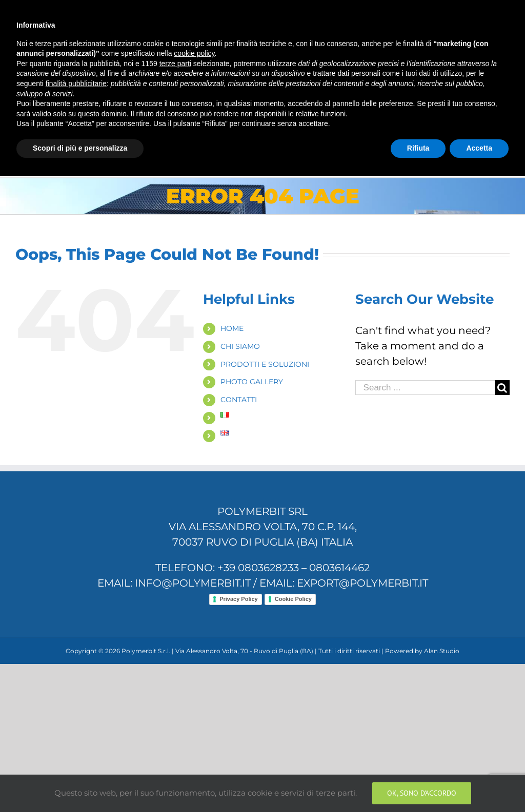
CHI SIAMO (240, 346)
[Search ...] (425, 388)
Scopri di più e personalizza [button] (80, 784)
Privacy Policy (239, 599)
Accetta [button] (479, 784)
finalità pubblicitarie (76, 719)
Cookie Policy (293, 599)
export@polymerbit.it (362, 583)
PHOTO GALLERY (252, 382)
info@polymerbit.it (185, 11)
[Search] (493, 137)
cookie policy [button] (194, 690)
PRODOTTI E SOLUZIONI (265, 364)
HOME (232, 328)
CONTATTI (239, 400)
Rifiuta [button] (418, 784)
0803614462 (339, 568)
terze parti (175, 699)
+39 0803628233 (258, 568)
